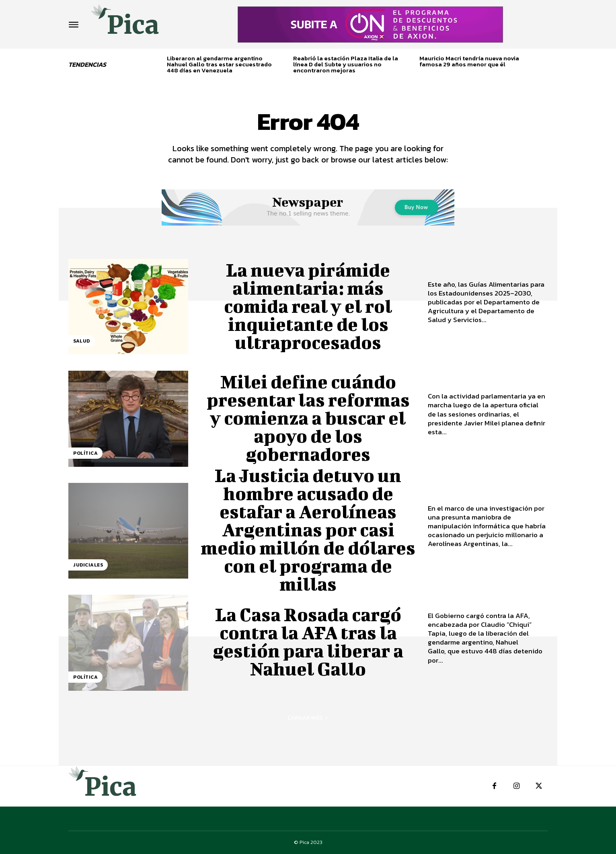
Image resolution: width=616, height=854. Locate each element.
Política (85, 453)
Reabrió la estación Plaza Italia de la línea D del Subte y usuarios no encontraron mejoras (346, 64)
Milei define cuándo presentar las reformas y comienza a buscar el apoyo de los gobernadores (308, 418)
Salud (82, 341)
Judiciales (88, 565)
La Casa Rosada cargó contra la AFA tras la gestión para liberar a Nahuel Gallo (308, 642)
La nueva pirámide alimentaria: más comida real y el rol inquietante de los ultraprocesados (308, 306)
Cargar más (308, 718)
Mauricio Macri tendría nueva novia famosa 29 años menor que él (469, 61)
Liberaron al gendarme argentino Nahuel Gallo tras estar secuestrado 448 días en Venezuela (219, 64)
